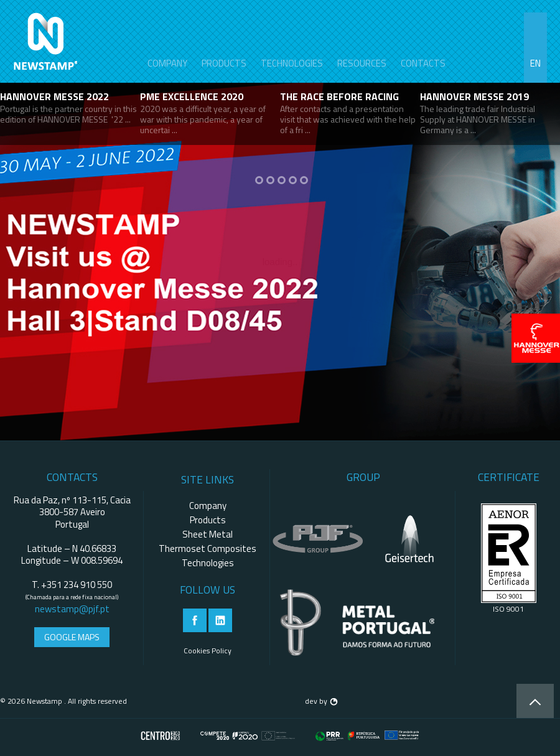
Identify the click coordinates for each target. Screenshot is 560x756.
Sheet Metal (208, 534)
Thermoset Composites (208, 548)
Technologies (292, 63)
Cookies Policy (208, 651)
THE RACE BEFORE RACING (339, 96)
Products (224, 63)
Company (167, 63)
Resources (362, 63)
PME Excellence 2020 (192, 96)
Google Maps (72, 637)
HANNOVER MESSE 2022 (54, 96)
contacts (423, 63)
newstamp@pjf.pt (72, 609)
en (535, 63)
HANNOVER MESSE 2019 (474, 96)
